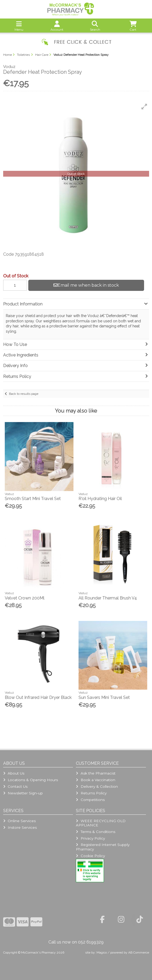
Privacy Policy (90, 838)
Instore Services (20, 827)
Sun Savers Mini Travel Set (104, 697)
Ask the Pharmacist (96, 773)
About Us (14, 773)
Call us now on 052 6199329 (76, 942)
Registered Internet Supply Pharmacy (103, 847)
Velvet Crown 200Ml (25, 598)
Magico (102, 952)
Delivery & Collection (97, 786)
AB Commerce (139, 952)
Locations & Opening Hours (31, 780)
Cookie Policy (90, 856)
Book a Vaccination (95, 780)
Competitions (90, 800)
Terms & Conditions (95, 832)
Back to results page (24, 394)
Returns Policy (91, 793)
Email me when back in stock (86, 285)
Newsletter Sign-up (23, 793)
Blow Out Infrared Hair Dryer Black (38, 697)
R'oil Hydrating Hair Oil (100, 499)
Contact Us (15, 786)
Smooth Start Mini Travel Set (33, 499)
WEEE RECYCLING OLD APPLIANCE (101, 823)
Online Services (19, 821)
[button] (144, 107)
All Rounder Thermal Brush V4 (108, 598)
